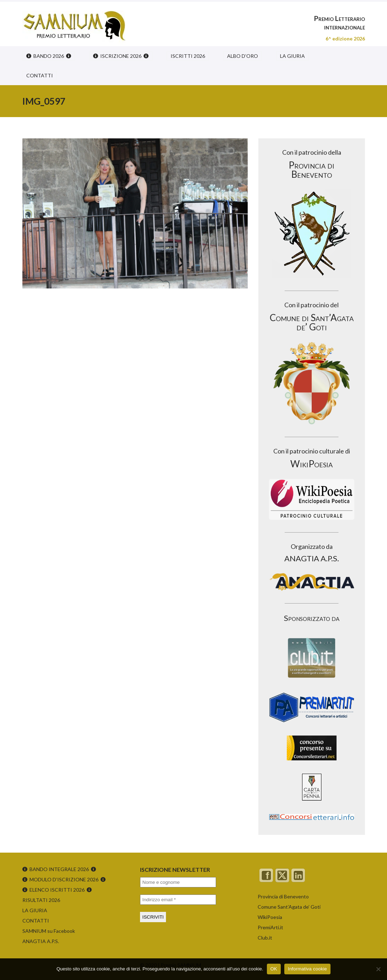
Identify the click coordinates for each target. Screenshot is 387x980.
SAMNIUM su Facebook (49, 931)
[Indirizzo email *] (178, 900)
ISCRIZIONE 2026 (121, 56)
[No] (378, 969)
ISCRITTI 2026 (188, 56)
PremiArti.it (270, 927)
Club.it (265, 938)
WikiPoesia (270, 917)
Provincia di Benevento (283, 896)
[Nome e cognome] (178, 882)
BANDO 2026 (49, 56)
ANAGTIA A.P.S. (41, 941)
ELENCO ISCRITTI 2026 (57, 890)
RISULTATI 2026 (41, 900)
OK (274, 969)
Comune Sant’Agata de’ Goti (289, 907)
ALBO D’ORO (243, 56)
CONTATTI (40, 75)
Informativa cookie (307, 969)
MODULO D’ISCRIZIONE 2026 (64, 879)
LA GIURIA (292, 56)
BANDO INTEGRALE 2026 (59, 869)
